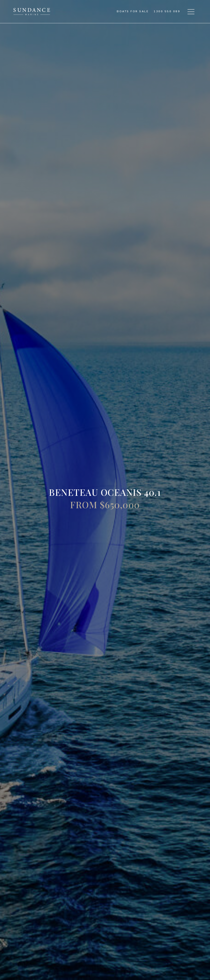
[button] (191, 12)
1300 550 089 (167, 11)
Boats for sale (133, 11)
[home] (32, 12)
